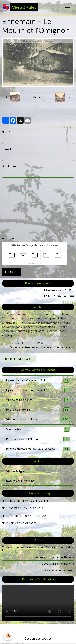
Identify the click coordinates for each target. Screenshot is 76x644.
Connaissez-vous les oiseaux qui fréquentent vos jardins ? (38, 549)
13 (42, 508)
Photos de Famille (38, 410)
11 (24, 508)
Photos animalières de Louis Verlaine (38, 449)
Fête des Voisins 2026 (58, 290)
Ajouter (12, 272)
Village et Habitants (38, 400)
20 (44, 516)
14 (7, 516)
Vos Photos (38, 429)
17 (35, 516)
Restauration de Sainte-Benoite (54, 557)
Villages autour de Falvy (38, 420)
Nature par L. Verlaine (20, 481)
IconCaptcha (34, 263)
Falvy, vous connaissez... (59, 570)
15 (17, 516)
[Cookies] (8, 636)
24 (36, 523)
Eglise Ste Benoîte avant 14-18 (38, 380)
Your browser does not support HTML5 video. (38, 603)
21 (7, 523)
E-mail (6, 149)
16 (26, 516)
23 (26, 523)
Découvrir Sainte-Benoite (58, 564)
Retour (38, 97)
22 (16, 523)
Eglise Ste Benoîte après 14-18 (38, 390)
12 (33, 508)
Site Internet (10, 166)
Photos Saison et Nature (38, 439)
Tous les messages (19, 359)
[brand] (21, 7)
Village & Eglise (16, 471)
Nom (5, 132)
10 (15, 508)
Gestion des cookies (38, 638)
